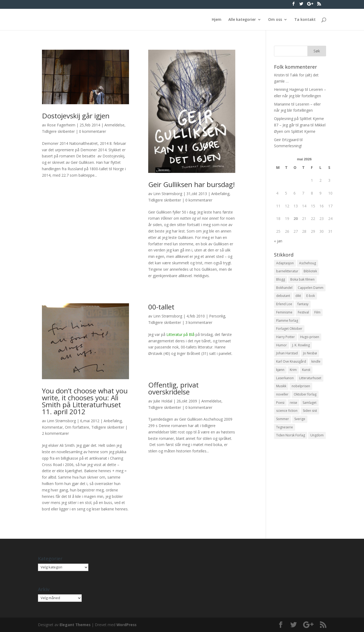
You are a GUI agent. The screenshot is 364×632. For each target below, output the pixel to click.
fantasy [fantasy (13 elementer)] (303, 306)
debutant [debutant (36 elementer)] (283, 297)
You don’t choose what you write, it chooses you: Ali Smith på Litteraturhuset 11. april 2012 (85, 401)
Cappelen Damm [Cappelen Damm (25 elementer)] (311, 289)
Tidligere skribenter (58, 131)
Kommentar (52, 427)
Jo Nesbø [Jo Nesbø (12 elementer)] (310, 357)
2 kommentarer (55, 433)
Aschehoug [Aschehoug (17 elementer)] (308, 263)
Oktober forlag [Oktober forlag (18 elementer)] (305, 399)
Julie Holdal (163, 401)
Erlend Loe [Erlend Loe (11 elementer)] (284, 306)
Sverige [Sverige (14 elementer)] (300, 425)
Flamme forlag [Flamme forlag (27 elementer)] (287, 323)
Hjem (217, 20)
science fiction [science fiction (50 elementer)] (287, 416)
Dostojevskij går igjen (76, 116)
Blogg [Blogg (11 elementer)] (281, 280)
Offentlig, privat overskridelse (173, 388)
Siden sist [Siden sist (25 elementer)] (310, 416)
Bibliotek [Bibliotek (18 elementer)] (310, 272)
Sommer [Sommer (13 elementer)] (283, 425)
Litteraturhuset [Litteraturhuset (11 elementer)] (310, 382)
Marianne (282, 104)
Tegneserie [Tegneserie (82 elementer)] (285, 433)
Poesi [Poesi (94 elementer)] (280, 408)
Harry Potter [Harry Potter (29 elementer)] (285, 340)
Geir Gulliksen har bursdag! (191, 184)
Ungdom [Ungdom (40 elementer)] (317, 442)
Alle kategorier (242, 20)
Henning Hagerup (289, 89)
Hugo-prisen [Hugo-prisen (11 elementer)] (310, 340)
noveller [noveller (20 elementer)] (282, 399)
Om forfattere (77, 427)
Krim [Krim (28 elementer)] (293, 374)
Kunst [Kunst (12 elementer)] (306, 374)
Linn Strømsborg (168, 194)
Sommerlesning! (288, 146)
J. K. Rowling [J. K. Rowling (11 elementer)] (301, 348)
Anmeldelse (114, 125)
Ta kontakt (305, 20)
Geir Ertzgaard (286, 140)
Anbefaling (220, 194)
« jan (278, 241)
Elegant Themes (75, 625)
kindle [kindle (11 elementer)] (316, 365)
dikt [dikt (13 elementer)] (298, 297)
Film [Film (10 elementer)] (317, 314)
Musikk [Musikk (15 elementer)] (281, 391)
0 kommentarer (93, 131)
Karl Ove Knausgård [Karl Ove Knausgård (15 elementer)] (291, 365)
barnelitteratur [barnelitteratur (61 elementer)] (287, 272)
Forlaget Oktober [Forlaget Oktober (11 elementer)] (289, 331)
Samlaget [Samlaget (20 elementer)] (310, 408)
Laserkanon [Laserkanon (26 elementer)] (285, 382)
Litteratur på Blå (180, 334)
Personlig (217, 316)
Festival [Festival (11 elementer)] (303, 314)
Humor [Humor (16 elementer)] (281, 348)
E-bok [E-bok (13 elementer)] (311, 297)
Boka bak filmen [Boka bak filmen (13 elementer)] (302, 280)
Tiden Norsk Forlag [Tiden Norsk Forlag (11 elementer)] (291, 442)
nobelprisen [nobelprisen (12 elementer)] (301, 391)
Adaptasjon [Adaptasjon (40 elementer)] (285, 263)
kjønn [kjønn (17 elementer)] (280, 374)
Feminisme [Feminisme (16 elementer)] (284, 314)
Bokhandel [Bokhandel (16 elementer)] (284, 289)
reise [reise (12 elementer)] (293, 408)
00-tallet (161, 307)
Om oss (275, 20)
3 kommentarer (199, 322)
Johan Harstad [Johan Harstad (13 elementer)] (287, 357)
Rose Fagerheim (61, 125)
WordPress (128, 625)
